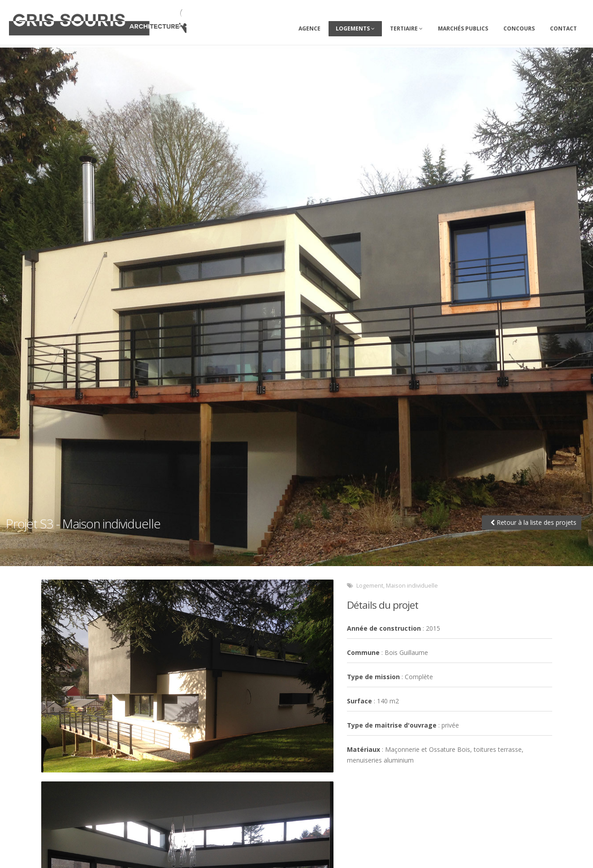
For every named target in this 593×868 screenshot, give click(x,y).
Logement (370, 586)
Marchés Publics (463, 28)
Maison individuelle (412, 586)
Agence (309, 28)
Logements (355, 28)
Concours (519, 28)
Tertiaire (406, 28)
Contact (563, 28)
